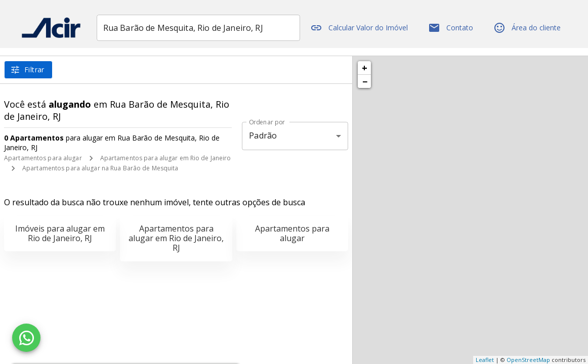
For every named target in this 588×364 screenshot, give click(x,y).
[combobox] (206, 28)
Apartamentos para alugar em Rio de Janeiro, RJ (176, 238)
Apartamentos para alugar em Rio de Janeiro (166, 158)
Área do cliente (530, 28)
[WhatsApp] (26, 338)
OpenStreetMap (528, 360)
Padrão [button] (263, 135)
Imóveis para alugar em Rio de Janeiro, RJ (60, 233)
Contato (454, 28)
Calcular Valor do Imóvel (362, 28)
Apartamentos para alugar (43, 158)
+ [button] (365, 68)
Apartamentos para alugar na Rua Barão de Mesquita (100, 168)
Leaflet (485, 360)
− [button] (365, 81)
